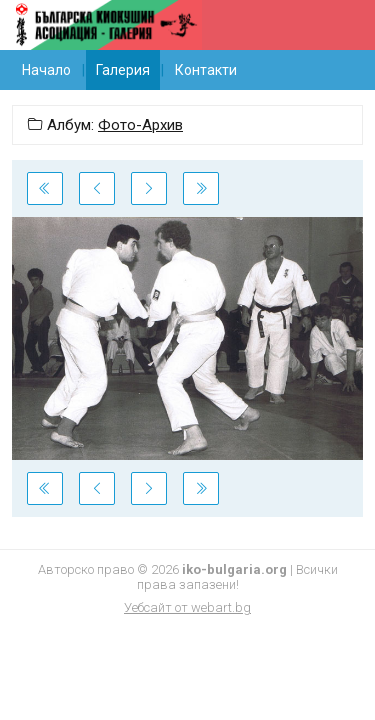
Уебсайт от (187, 607)
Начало (46, 70)
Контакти (206, 70)
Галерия (123, 70)
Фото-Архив (140, 125)
